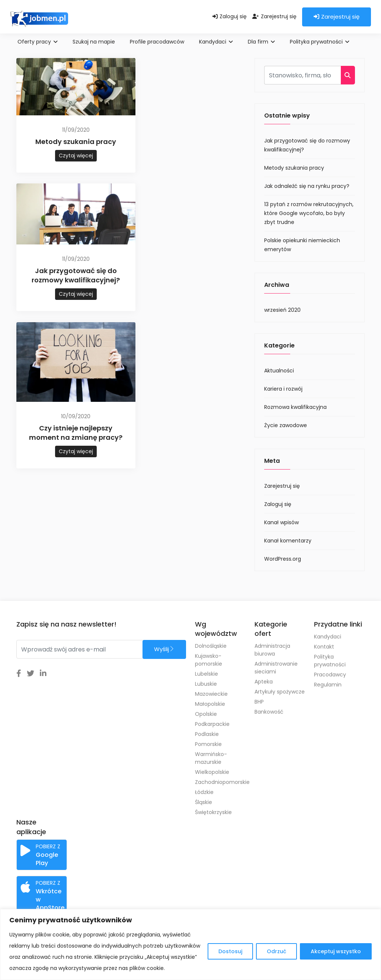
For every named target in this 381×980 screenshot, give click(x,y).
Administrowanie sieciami (276, 668)
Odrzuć (276, 951)
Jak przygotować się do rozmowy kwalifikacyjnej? (76, 275)
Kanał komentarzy (288, 541)
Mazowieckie (211, 694)
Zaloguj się (230, 16)
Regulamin (328, 685)
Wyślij (164, 649)
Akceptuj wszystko (336, 951)
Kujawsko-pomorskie (209, 660)
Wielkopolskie (212, 772)
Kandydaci (216, 42)
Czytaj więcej (76, 156)
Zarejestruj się (274, 16)
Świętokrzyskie (213, 812)
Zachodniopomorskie (220, 782)
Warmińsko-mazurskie (211, 758)
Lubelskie (206, 674)
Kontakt (324, 647)
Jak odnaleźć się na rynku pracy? (307, 186)
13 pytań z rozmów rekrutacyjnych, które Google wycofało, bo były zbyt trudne (309, 213)
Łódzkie (204, 792)
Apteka (264, 682)
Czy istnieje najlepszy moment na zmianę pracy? (76, 433)
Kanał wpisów (281, 522)
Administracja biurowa (272, 650)
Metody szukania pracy (76, 142)
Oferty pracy (38, 42)
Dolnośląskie (211, 646)
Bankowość (269, 712)
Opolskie (206, 714)
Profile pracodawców (157, 42)
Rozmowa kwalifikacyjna (295, 407)
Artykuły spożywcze (280, 692)
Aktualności (279, 371)
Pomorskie (208, 744)
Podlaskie (207, 734)
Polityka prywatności (320, 42)
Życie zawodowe (286, 425)
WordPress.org (283, 559)
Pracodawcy (330, 675)
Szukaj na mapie (94, 42)
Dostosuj (230, 951)
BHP (259, 702)
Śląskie (204, 802)
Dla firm (261, 42)
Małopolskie (210, 704)
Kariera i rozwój (283, 389)
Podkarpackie (212, 724)
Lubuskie (206, 684)
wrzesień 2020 (282, 310)
